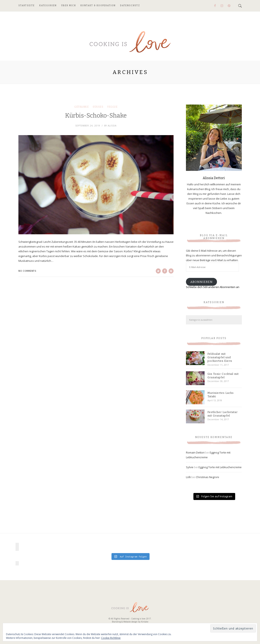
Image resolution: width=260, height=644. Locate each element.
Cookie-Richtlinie (111, 638)
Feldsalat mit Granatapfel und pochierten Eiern (220, 357)
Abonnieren (201, 282)
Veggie (112, 107)
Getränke (81, 107)
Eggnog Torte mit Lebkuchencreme (220, 467)
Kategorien (48, 6)
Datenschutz (130, 6)
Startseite (27, 6)
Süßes (98, 107)
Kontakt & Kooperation (98, 6)
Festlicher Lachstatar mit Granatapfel (223, 414)
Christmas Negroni (207, 477)
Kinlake (145, 622)
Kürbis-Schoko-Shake (96, 116)
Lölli (188, 477)
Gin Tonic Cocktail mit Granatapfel (223, 376)
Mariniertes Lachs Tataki (221, 395)
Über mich (69, 6)
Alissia (112, 126)
